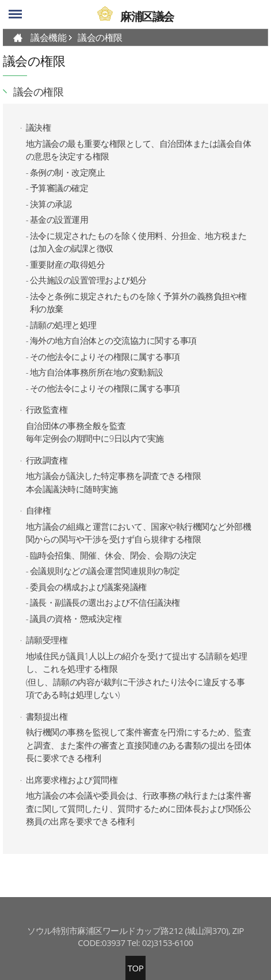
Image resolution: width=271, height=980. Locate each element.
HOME (18, 37)
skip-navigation (0, 0)
